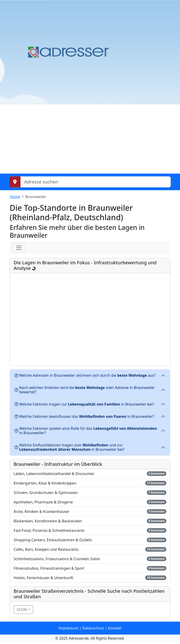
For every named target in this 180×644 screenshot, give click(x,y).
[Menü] (19, 248)
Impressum (69, 628)
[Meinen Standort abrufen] (15, 182)
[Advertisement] (90, 139)
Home (15, 197)
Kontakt (115, 628)
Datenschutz (93, 628)
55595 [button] (22, 610)
